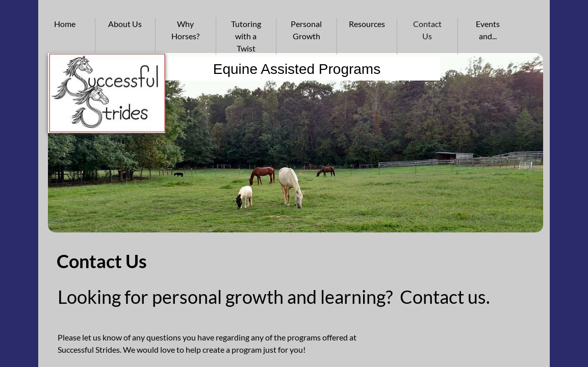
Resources (367, 24)
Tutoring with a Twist (246, 36)
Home (65, 24)
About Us (125, 24)
